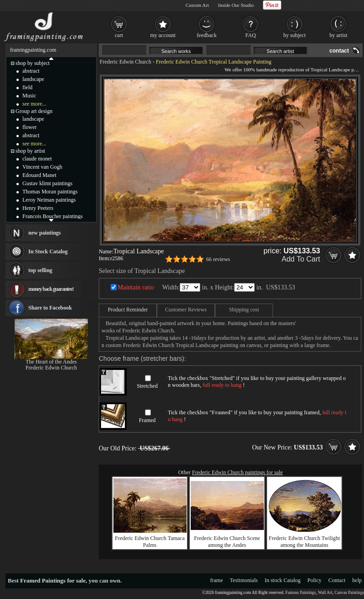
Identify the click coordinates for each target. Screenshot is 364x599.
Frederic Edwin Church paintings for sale (237, 472)
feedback (206, 35)
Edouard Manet (39, 175)
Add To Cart (301, 259)
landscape (33, 79)
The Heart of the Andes (51, 362)
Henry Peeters (38, 208)
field (27, 87)
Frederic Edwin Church (126, 62)
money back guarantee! (51, 289)
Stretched (147, 386)
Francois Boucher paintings (53, 216)
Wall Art (325, 593)
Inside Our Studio (236, 5)
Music (29, 96)
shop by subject (33, 63)
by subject (295, 35)
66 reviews (218, 259)
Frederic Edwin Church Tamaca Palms (150, 542)
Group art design (34, 111)
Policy (314, 580)
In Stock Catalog (48, 251)
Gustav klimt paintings (47, 183)
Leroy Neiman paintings (49, 200)
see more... (34, 104)
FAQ (250, 35)
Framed (147, 420)
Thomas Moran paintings (50, 192)
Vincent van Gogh (42, 167)
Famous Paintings (301, 593)
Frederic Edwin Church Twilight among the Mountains (305, 542)
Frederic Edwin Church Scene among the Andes (227, 542)
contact (339, 51)
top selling (40, 270)
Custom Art (197, 5)
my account (163, 35)
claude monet (37, 159)
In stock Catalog (283, 580)
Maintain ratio (136, 287)
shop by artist (30, 151)
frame (217, 580)
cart (119, 35)
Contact (337, 580)
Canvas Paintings (349, 593)
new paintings (45, 233)
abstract (31, 71)
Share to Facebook (50, 308)
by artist (339, 35)
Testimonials (244, 580)
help (357, 580)
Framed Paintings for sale (53, 580)
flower (29, 127)
